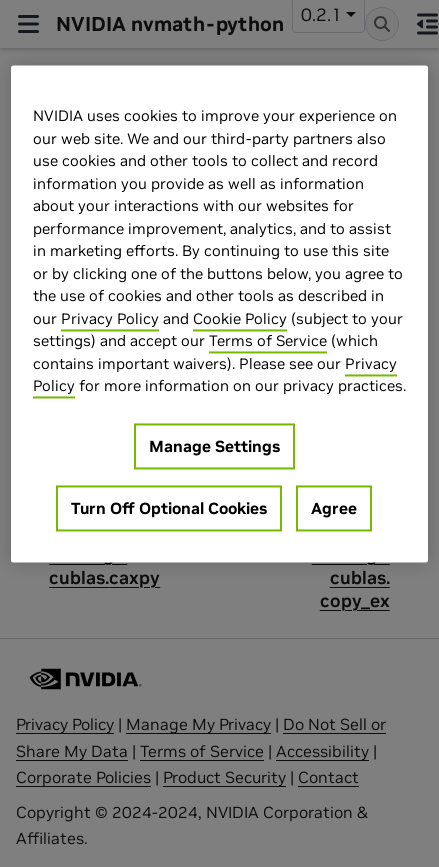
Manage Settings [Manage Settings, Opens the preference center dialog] (214, 446)
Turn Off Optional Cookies (169, 508)
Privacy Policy (110, 318)
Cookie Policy (240, 318)
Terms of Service (268, 341)
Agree (334, 508)
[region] (219, 314)
